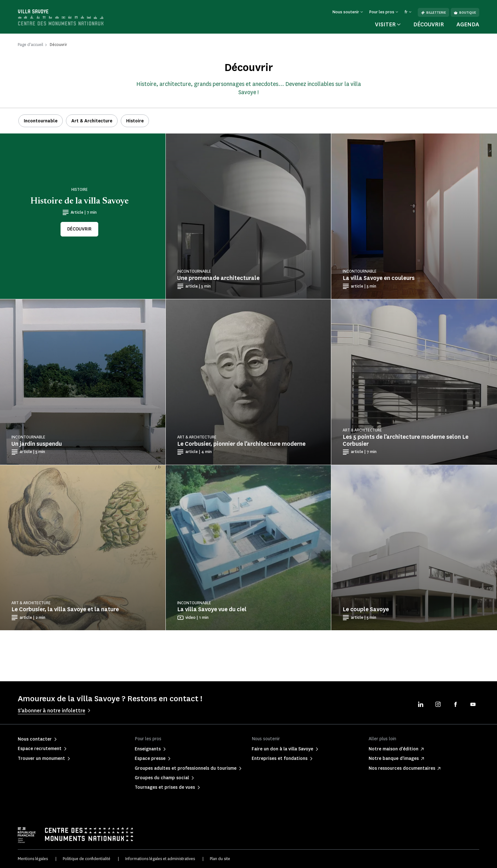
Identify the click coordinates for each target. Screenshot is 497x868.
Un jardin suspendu (37, 444)
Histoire (135, 121)
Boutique (465, 13)
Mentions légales (33, 859)
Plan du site (220, 859)
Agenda (468, 24)
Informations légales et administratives (160, 859)
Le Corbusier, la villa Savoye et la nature (65, 609)
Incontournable (41, 121)
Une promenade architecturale (218, 278)
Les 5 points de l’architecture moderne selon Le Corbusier (406, 440)
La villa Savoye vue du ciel (212, 609)
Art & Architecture (92, 121)
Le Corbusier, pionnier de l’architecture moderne (241, 444)
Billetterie (433, 13)
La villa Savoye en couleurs (379, 278)
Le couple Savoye (366, 609)
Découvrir (429, 24)
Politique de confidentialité (87, 859)
